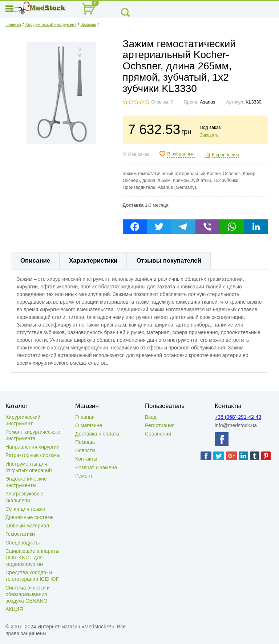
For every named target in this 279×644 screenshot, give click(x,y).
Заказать (209, 135)
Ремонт (84, 476)
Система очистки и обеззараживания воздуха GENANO (28, 594)
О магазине (89, 425)
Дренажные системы (30, 517)
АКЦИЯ (14, 609)
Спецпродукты (23, 543)
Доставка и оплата (97, 434)
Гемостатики (20, 534)
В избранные (181, 154)
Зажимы (88, 24)
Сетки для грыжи (25, 509)
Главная (13, 24)
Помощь (85, 442)
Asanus (207, 102)
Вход (151, 417)
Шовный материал (27, 526)
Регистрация (160, 425)
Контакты (86, 459)
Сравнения (158, 434)
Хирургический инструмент (51, 24)
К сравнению (225, 155)
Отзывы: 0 (162, 102)
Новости (85, 450)
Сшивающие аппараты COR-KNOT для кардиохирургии (32, 558)
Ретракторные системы (33, 455)
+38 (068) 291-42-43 (238, 417)
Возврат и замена (96, 467)
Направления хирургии (33, 447)
